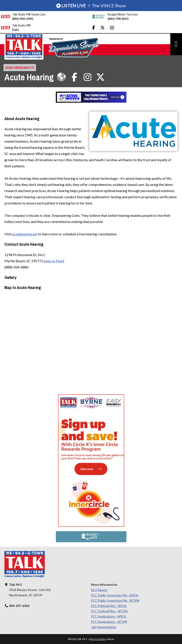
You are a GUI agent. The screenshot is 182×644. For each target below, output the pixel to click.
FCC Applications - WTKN (109, 622)
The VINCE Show (91, 6)
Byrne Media (98, 639)
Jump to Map (53, 261)
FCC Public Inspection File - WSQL (115, 595)
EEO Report (99, 590)
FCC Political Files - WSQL (109, 606)
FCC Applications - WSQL (109, 616)
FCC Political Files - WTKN (109, 611)
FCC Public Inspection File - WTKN (115, 600)
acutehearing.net (25, 234)
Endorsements (20, 67)
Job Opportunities (104, 627)
